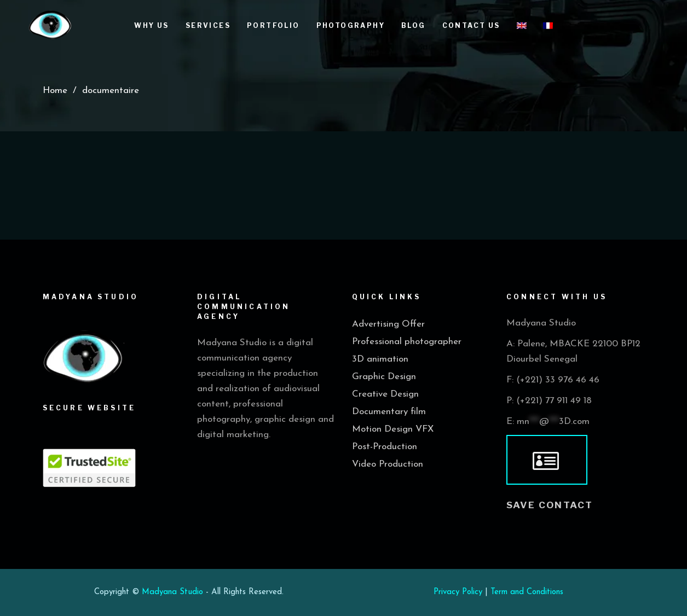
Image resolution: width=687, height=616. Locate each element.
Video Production (388, 464)
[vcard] (547, 460)
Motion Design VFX (393, 429)
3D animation (380, 359)
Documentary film (389, 412)
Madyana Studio (172, 592)
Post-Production (385, 447)
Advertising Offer (388, 324)
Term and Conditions (527, 592)
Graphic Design (384, 377)
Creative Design (385, 394)
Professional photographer (407, 342)
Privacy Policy (458, 592)
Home (55, 91)
